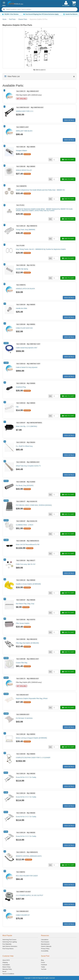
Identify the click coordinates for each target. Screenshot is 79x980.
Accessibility (45, 951)
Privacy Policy (45, 949)
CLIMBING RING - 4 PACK (25, 525)
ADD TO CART (68, 160)
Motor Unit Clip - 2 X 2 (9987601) (26, 426)
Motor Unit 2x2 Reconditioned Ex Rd (28, 545)
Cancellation (6, 965)
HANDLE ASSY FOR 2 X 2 (25, 111)
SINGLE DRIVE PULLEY (24, 170)
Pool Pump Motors (8, 949)
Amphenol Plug (21, 387)
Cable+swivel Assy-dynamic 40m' (27, 348)
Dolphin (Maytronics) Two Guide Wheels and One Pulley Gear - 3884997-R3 (40, 190)
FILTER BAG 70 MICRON (24, 718)
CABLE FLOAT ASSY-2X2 (24, 328)
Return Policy (6, 967)
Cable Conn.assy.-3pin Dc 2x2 (26, 564)
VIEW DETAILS (69, 120)
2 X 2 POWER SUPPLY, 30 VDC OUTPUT (30, 895)
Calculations (45, 940)
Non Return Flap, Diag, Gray (25, 604)
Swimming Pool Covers (9, 940)
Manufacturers (45, 944)
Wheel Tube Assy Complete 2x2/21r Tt (28, 466)
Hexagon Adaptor (21, 150)
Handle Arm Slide (21, 308)
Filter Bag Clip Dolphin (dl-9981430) (27, 643)
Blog (42, 960)
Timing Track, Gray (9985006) (25, 230)
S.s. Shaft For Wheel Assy (24, 446)
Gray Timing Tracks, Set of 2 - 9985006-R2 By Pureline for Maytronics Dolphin (41, 249)
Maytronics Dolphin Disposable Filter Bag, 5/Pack (32, 698)
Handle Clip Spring (22, 269)
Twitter (43, 967)
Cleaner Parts (23, 19)
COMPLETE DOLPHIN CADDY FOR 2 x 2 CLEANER (33, 758)
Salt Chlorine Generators (10, 946)
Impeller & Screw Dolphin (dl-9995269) (28, 584)
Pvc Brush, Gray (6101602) (25, 485)
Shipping (5, 962)
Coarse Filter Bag (22, 663)
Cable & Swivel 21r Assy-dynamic (27, 367)
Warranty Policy (7, 969)
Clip (17, 407)
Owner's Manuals (46, 946)
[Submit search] (4, 9)
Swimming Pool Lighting (10, 942)
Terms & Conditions (8, 974)
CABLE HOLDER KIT (23, 915)
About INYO (6, 960)
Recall (4, 971)
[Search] (41, 9)
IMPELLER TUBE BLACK (24, 131)
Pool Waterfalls (7, 944)
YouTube (44, 969)
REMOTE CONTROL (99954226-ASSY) (29, 856)
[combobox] (39, 9)
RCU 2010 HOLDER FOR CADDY (27, 876)
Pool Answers (45, 942)
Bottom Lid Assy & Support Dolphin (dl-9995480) (31, 738)
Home (4, 19)
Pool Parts (12, 19)
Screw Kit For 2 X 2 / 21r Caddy (26, 777)
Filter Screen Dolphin (23, 623)
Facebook (44, 965)
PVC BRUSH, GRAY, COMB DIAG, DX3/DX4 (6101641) (34, 505)
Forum (43, 962)
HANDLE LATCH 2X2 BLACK (25, 289)
